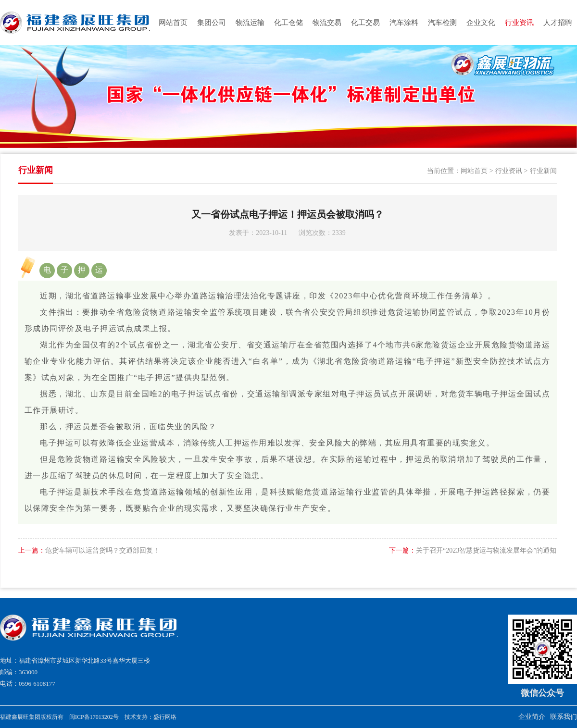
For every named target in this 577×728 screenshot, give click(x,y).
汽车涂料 (404, 23)
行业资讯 (519, 23)
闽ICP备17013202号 (94, 717)
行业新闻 (543, 171)
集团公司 (212, 23)
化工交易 (365, 23)
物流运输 (250, 23)
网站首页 (173, 23)
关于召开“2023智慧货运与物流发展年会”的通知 (473, 550)
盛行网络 (165, 717)
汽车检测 (442, 23)
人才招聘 (558, 23)
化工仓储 (288, 23)
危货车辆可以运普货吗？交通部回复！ (89, 550)
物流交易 (327, 23)
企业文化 (481, 23)
